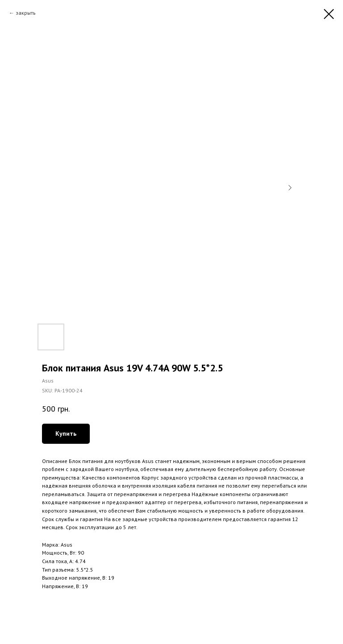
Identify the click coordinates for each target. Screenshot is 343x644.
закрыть (26, 13)
